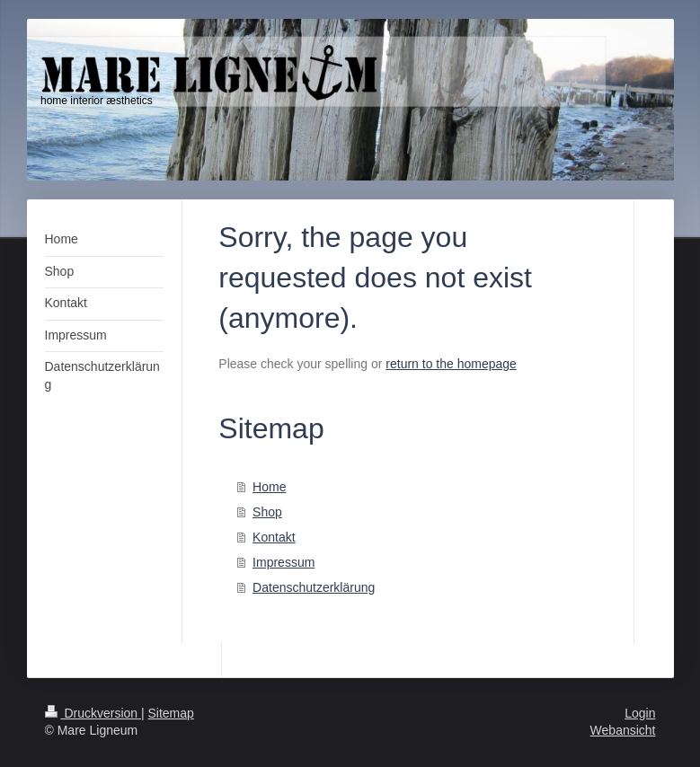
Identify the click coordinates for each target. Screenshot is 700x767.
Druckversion (93, 713)
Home (269, 487)
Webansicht (623, 730)
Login (640, 713)
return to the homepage (451, 364)
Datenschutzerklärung (314, 587)
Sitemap (171, 713)
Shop (267, 512)
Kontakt (274, 537)
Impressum (284, 562)
